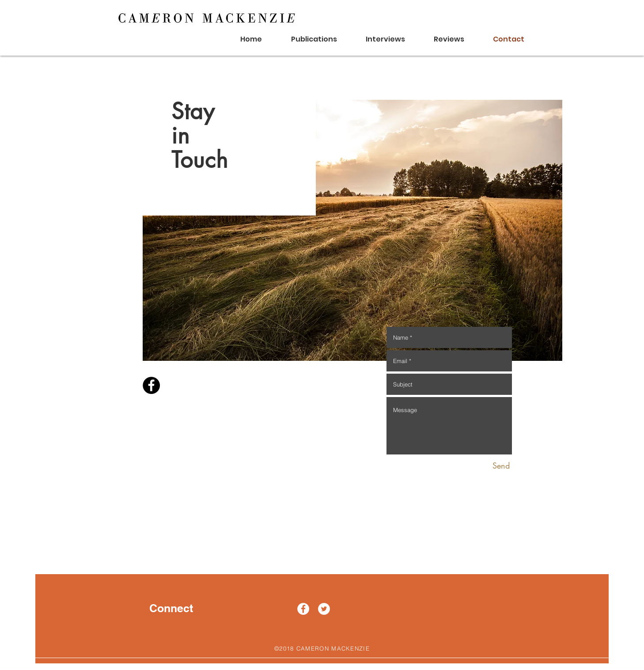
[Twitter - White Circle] (324, 609)
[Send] (501, 466)
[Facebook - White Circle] (303, 609)
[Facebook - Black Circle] (151, 385)
